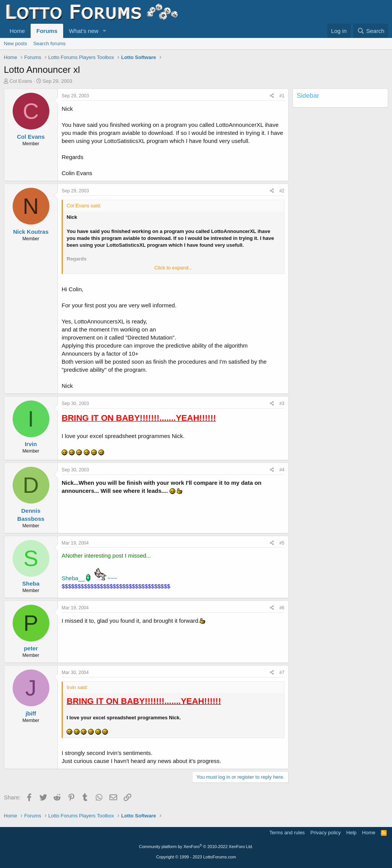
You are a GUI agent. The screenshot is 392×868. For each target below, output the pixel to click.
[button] (105, 31)
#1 (282, 96)
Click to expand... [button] (173, 268)
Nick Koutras (31, 232)
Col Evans (21, 81)
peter (31, 648)
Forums (47, 31)
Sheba (31, 583)
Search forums (50, 43)
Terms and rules (287, 833)
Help (352, 833)
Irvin (31, 444)
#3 (282, 404)
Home (17, 31)
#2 (282, 191)
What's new (84, 31)
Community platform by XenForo (196, 847)
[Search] (371, 31)
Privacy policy (326, 833)
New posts (16, 43)
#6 (282, 608)
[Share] (272, 96)
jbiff (31, 713)
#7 (282, 673)
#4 (282, 470)
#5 (282, 543)
